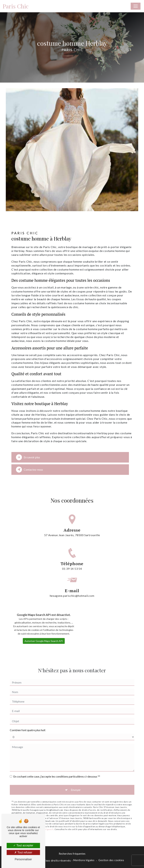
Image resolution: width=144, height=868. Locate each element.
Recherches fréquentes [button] (72, 854)
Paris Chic (16, 6)
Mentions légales (84, 860)
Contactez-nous (29, 470)
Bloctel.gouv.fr (46, 823)
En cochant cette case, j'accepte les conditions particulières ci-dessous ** (57, 771)
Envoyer (76, 784)
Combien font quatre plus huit (28, 724)
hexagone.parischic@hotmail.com (72, 584)
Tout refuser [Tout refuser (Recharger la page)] (23, 852)
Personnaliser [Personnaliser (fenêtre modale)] (23, 859)
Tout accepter (23, 845)
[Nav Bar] (136, 6)
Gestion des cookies (111, 860)
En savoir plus (28, 457)
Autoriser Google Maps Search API (44, 635)
